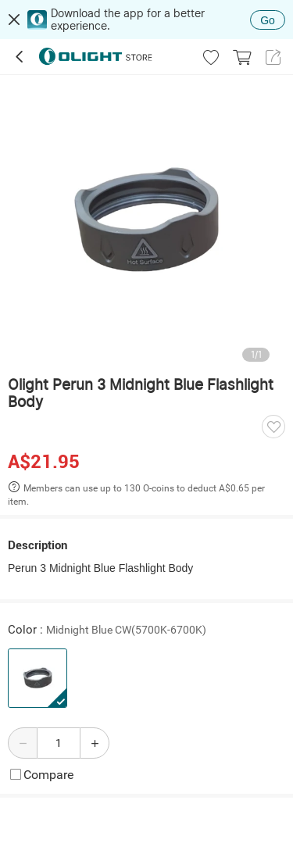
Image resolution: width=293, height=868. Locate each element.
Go (268, 20)
